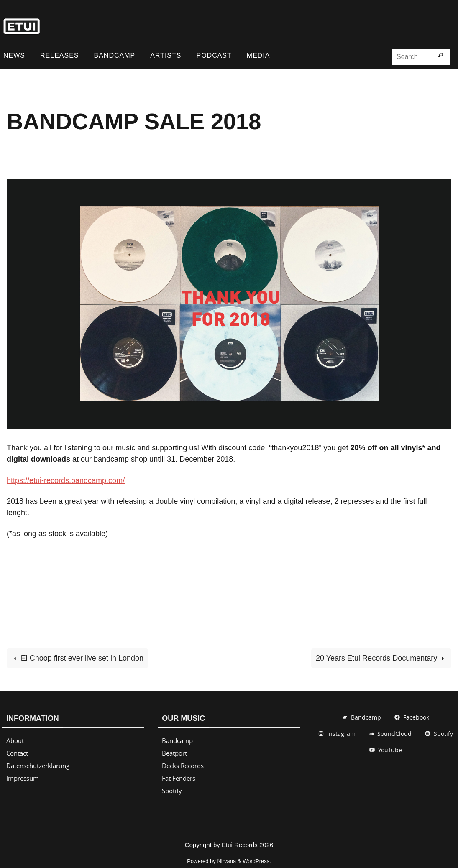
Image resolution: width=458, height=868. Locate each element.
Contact (17, 753)
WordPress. (257, 861)
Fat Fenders (179, 778)
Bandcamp (177, 740)
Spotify (172, 791)
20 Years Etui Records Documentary (381, 658)
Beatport (174, 753)
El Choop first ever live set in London (77, 658)
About (15, 740)
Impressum (23, 778)
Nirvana (226, 861)
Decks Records (183, 766)
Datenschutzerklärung (38, 766)
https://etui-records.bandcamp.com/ (66, 480)
